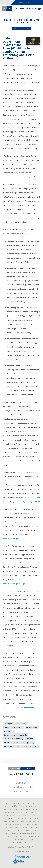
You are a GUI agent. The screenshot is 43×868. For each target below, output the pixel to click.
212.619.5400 (23, 9)
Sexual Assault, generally (14, 739)
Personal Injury (32, 728)
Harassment (9, 731)
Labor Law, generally (31, 746)
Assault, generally (11, 743)
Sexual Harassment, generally (16, 735)
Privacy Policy (21, 847)
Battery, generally (27, 743)
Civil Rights (8, 724)
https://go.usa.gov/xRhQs (14, 584)
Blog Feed (32, 847)
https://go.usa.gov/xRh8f (13, 539)
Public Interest (21, 724)
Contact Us (28, 3)
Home (20, 3)
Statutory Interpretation (14, 728)
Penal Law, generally (12, 746)
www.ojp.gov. (31, 708)
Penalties (29, 739)
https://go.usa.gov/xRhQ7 (29, 502)
